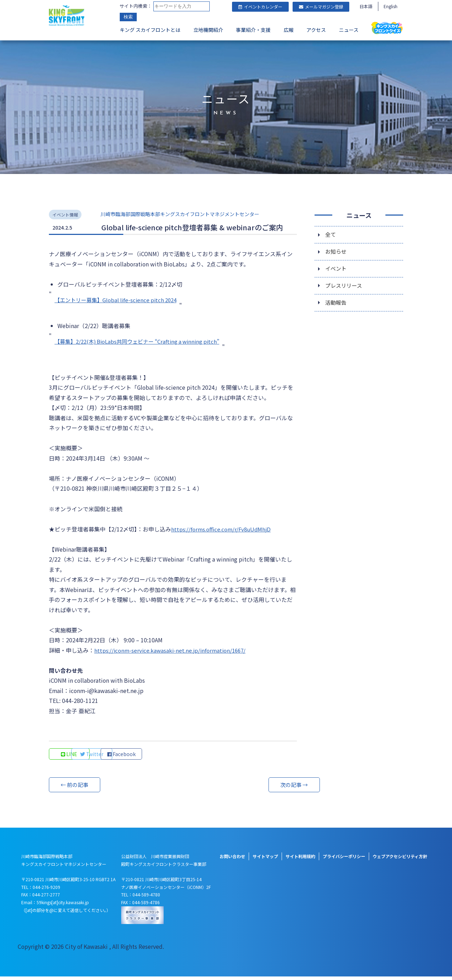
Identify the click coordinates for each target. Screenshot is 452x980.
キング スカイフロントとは (150, 30)
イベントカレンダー (260, 7)
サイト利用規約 (300, 860)
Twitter (118, 757)
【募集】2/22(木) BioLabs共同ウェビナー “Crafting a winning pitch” (143, 341)
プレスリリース (345, 287)
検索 (128, 18)
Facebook (166, 757)
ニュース (349, 30)
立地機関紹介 (208, 30)
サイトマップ (265, 860)
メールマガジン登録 (321, 7)
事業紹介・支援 (253, 30)
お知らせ (337, 251)
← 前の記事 (75, 788)
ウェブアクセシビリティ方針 (400, 860)
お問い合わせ (232, 860)
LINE (70, 757)
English (391, 6)
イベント (337, 269)
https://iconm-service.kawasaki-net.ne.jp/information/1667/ (173, 653)
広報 (289, 30)
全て (331, 233)
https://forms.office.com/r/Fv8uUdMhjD (223, 531)
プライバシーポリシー (344, 860)
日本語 (366, 6)
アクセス (316, 30)
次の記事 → (270, 788)
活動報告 (337, 304)
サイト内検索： (136, 6)
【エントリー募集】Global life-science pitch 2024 (119, 299)
